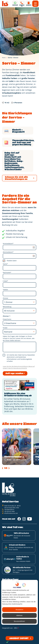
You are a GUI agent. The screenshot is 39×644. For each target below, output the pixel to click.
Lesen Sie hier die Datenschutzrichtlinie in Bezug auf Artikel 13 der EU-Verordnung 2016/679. (19, 367)
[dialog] (19, 602)
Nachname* (7, 272)
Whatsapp (15, 5)
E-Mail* (5, 281)
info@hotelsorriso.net (11, 513)
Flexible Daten (12, 261)
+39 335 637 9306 (9, 511)
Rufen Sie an (22, 6)
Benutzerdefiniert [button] (19, 621)
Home (4, 58)
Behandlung (7, 307)
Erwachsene (7, 319)
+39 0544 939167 (9, 509)
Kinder (5, 328)
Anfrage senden (14, 373)
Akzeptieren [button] (19, 610)
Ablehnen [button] (19, 615)
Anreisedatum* (8, 244)
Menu (35, 5)
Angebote (29, 5)
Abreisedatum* (8, 252)
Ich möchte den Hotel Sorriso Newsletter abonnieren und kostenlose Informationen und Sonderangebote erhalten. (21, 358)
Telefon (5, 290)
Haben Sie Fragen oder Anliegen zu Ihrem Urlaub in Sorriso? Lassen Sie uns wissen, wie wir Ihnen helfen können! (19, 338)
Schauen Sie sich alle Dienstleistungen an (16, 178)
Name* (5, 264)
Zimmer (6, 298)
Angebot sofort (19, 638)
